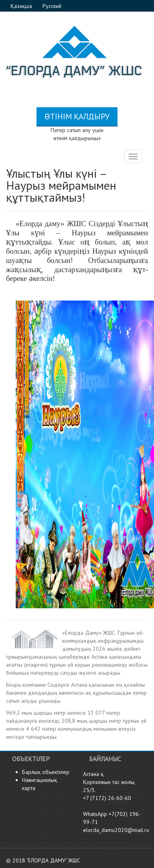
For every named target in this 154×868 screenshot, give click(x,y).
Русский (52, 6)
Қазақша (22, 6)
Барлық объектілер (46, 772)
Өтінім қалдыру (77, 116)
